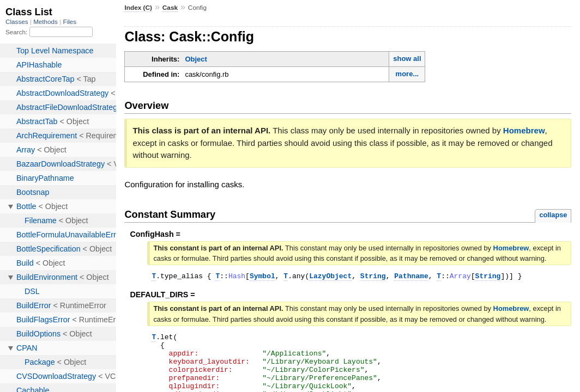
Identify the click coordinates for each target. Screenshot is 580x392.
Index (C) (138, 8)
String (373, 277)
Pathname (411, 277)
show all (407, 59)
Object (196, 59)
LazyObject (330, 277)
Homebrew (524, 130)
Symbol (262, 277)
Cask (170, 8)
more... (407, 74)
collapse (553, 215)
